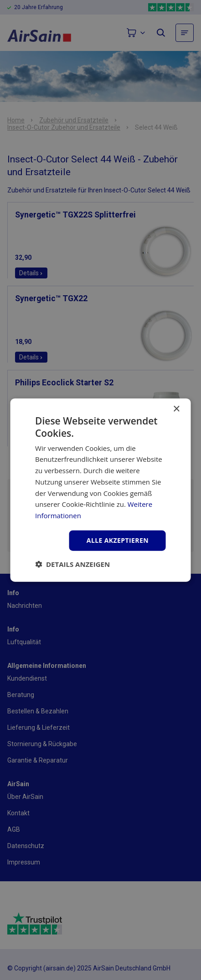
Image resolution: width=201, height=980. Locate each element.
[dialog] (100, 490)
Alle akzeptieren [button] (118, 540)
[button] (72, 564)
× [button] (176, 409)
